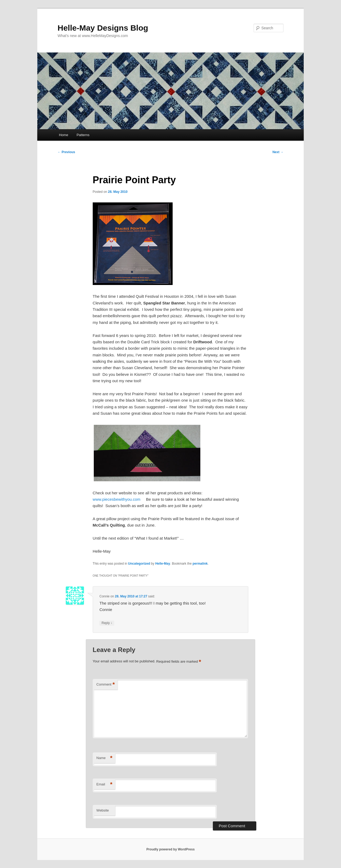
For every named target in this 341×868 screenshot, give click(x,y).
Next (278, 152)
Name (104, 758)
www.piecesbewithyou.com (117, 499)
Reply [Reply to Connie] (107, 623)
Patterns (83, 135)
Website (103, 810)
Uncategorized (139, 564)
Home (64, 135)
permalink (200, 564)
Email (104, 785)
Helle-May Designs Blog (103, 28)
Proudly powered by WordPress (170, 849)
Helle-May (163, 564)
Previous (66, 152)
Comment (106, 685)
